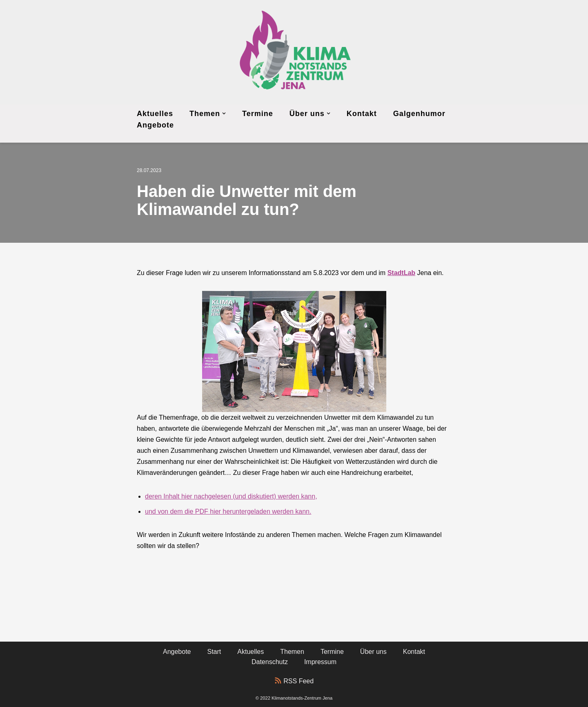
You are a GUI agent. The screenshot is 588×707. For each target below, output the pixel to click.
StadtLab (401, 273)
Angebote (155, 125)
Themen (292, 652)
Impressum (320, 662)
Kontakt (362, 114)
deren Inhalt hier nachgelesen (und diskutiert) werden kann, (231, 496)
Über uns (373, 652)
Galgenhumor (419, 114)
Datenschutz (270, 662)
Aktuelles (155, 114)
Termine (258, 114)
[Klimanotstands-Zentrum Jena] (294, 52)
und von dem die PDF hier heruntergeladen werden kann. (228, 511)
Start (214, 652)
